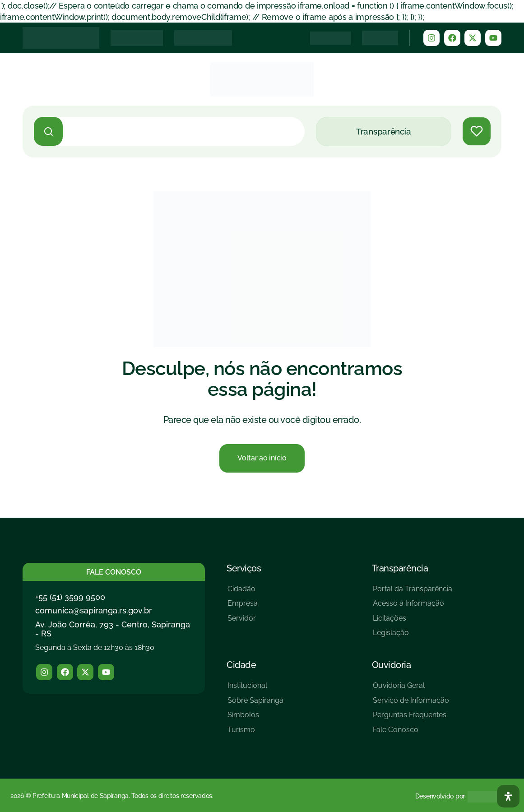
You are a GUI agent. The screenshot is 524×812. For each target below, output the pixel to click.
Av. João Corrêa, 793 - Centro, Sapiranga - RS (113, 629)
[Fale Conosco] (411, 733)
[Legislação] (413, 636)
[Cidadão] (243, 592)
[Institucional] (255, 689)
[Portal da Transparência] (413, 592)
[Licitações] (413, 622)
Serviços (244, 568)
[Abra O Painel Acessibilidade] (508, 796)
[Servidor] (243, 622)
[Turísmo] (255, 733)
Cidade (241, 665)
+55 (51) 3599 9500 (70, 596)
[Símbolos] (255, 718)
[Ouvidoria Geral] (411, 689)
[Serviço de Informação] (411, 703)
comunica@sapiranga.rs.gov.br (94, 610)
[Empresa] (243, 607)
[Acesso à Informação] (413, 607)
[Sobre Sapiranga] (255, 703)
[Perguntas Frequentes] (411, 718)
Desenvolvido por (440, 796)
